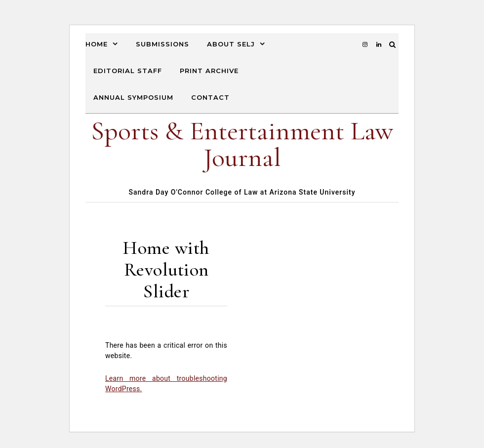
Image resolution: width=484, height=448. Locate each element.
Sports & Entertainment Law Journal (242, 144)
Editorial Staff (128, 71)
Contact (210, 97)
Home (97, 44)
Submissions (162, 44)
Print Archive (209, 71)
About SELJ (231, 44)
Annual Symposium (133, 97)
